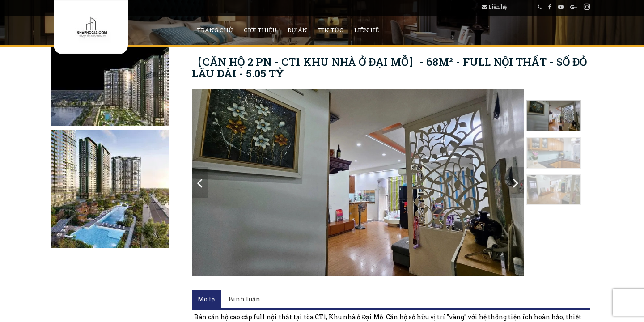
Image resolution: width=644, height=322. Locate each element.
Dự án (297, 30)
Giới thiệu (260, 30)
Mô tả (206, 299)
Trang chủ (215, 30)
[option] (358, 182)
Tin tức (331, 30)
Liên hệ (494, 7)
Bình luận (244, 299)
